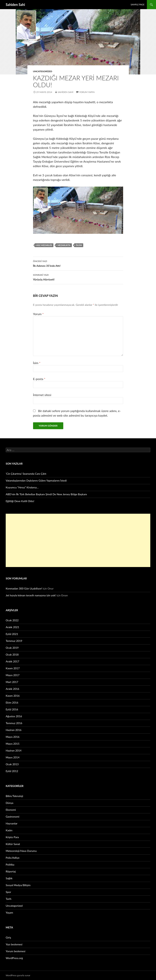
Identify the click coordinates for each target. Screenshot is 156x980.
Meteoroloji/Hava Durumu (21, 851)
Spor (8, 892)
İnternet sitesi (42, 395)
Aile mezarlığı (44, 245)
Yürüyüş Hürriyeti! (78, 277)
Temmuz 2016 (14, 723)
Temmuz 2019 (14, 641)
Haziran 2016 (14, 730)
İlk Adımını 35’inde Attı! (78, 263)
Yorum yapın (87, 92)
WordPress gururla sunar (18, 975)
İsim (37, 363)
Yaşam (9, 913)
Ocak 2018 (12, 655)
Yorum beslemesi (15, 951)
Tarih (9, 899)
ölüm (79, 245)
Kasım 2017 (13, 668)
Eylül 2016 (12, 709)
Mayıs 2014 (13, 757)
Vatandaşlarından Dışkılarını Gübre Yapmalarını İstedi (36, 480)
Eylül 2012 (12, 771)
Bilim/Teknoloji (14, 796)
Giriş (8, 937)
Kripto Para (12, 837)
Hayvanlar (12, 823)
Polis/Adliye (13, 858)
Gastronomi (13, 817)
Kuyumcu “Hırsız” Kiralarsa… (22, 487)
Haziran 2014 (14, 750)
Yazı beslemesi (14, 944)
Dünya (10, 803)
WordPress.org (14, 958)
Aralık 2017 (12, 661)
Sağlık (9, 878)
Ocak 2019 (12, 648)
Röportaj (11, 871)
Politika (10, 865)
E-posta (39, 379)
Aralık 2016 (12, 689)
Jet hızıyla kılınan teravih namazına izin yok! (31, 595)
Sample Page (137, 4)
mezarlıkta (64, 245)
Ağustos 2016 (14, 716)
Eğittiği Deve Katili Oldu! (20, 501)
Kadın (9, 830)
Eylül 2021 (12, 634)
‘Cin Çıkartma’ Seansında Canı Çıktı (26, 474)
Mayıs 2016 (13, 737)
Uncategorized (43, 71)
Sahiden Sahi (15, 5)
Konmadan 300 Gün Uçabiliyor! (24, 588)
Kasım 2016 (13, 696)
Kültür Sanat (13, 844)
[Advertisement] (78, 540)
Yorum (38, 314)
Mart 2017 (12, 682)
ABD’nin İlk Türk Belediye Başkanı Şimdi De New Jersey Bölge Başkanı (46, 494)
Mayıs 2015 (13, 744)
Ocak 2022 (12, 620)
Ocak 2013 (12, 764)
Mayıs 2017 (13, 675)
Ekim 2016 (12, 702)
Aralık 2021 (12, 627)
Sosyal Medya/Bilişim (18, 885)
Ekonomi (11, 810)
